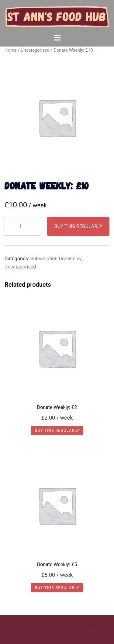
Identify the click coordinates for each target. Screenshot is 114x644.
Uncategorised (35, 50)
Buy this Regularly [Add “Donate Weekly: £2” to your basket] (57, 430)
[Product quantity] (23, 226)
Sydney (57, 633)
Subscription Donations (56, 259)
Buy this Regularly (78, 226)
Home (11, 50)
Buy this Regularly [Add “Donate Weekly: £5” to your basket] (57, 588)
